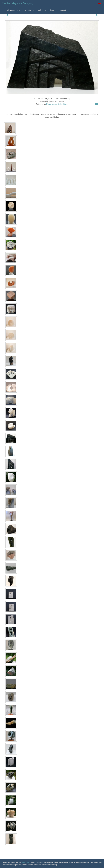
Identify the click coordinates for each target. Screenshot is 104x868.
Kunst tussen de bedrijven (57, 104)
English (99, 4)
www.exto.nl (26, 862)
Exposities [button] (29, 10)
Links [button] (53, 10)
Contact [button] (64, 10)
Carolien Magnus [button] (12, 10)
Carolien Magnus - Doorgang (18, 3)
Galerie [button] (42, 10)
